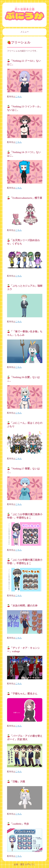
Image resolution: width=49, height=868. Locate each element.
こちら (19, 97)
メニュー (25, 32)
